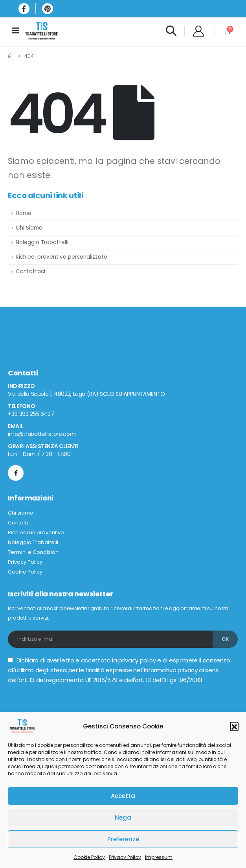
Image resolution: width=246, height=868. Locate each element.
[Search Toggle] (171, 31)
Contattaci (30, 271)
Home (24, 213)
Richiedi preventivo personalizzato (61, 257)
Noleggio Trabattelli (42, 242)
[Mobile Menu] (18, 31)
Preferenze (123, 839)
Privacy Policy (125, 857)
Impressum (159, 857)
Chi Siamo (29, 228)
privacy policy (137, 660)
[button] (234, 726)
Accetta (123, 796)
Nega (123, 817)
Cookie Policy (89, 857)
